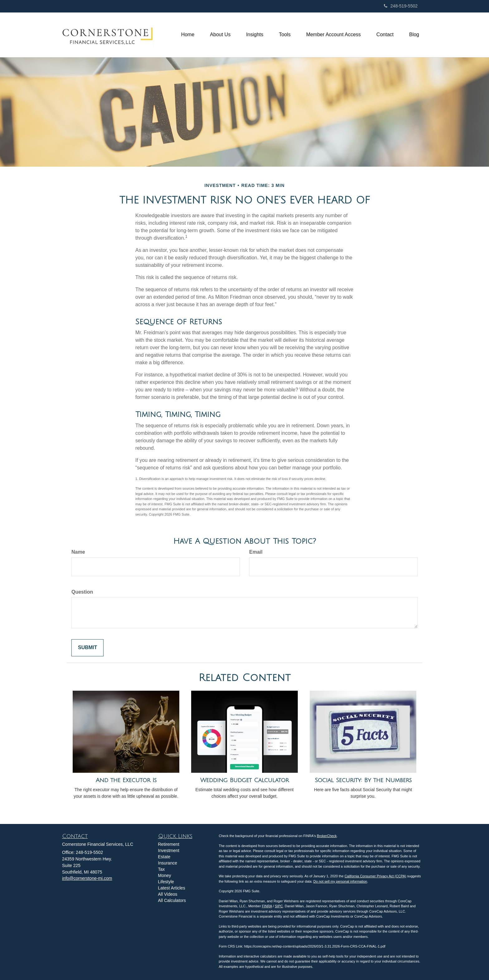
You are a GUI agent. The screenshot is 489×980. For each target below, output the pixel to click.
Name (78, 552)
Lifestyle (166, 882)
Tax (162, 869)
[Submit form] (87, 648)
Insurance (168, 863)
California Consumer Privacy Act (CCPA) (375, 876)
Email (256, 552)
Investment (169, 850)
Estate (164, 857)
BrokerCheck (327, 836)
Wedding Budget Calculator (244, 780)
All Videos (168, 894)
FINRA (267, 906)
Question (82, 592)
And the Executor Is (126, 780)
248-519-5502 (401, 6)
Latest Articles (172, 888)
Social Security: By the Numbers (363, 780)
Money (165, 875)
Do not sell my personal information (340, 881)
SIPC (279, 906)
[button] (220, 35)
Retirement (169, 844)
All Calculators (172, 900)
